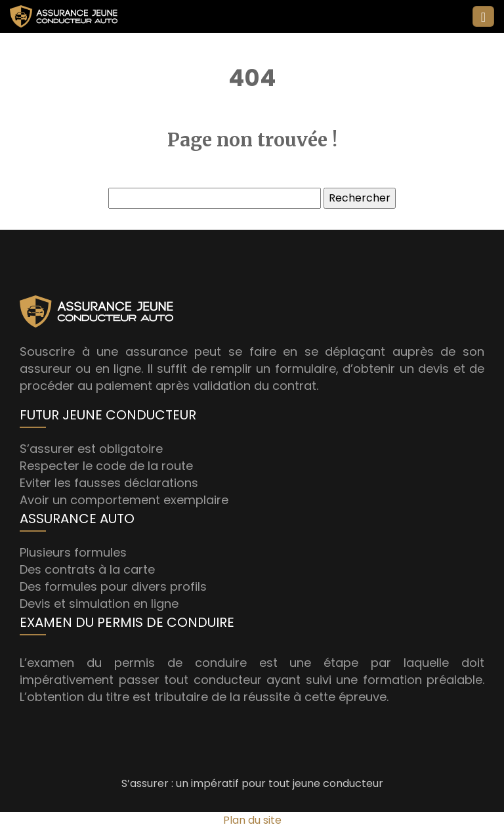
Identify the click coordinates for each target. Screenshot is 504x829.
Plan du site (252, 820)
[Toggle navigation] (483, 17)
